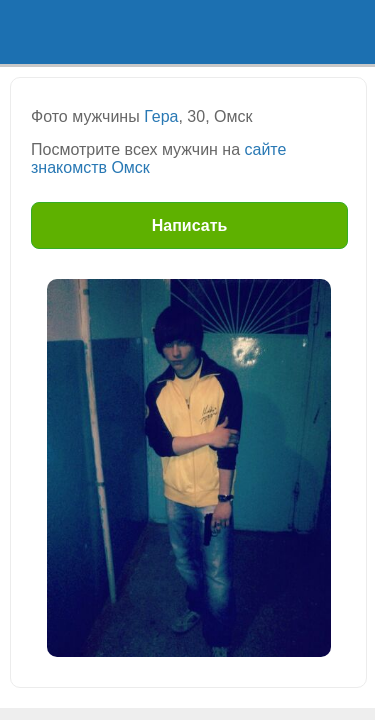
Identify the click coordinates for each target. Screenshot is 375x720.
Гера (161, 116)
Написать (190, 225)
